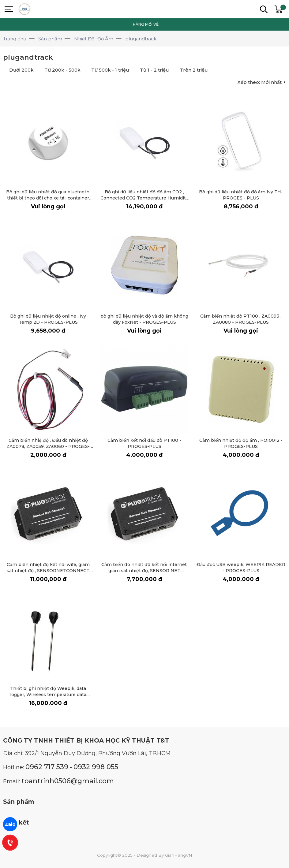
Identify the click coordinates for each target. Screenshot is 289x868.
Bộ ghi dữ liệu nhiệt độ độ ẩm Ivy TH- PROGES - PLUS (241, 195)
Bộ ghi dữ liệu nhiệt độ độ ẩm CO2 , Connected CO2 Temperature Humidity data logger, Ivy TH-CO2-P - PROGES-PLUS (144, 201)
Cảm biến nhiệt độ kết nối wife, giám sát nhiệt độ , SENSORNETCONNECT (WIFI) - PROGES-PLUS (48, 570)
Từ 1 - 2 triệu (154, 70)
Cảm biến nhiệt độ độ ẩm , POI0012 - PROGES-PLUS (241, 443)
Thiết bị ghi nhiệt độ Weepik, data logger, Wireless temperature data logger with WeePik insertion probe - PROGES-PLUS (48, 697)
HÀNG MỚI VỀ (146, 24)
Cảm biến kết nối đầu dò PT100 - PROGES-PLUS (144, 443)
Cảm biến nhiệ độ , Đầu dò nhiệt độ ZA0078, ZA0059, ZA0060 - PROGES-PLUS (48, 446)
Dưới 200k (21, 70)
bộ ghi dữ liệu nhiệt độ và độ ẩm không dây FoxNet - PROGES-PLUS (144, 319)
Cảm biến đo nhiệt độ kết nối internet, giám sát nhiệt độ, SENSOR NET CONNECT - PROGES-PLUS (144, 570)
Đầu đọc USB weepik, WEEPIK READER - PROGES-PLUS (241, 567)
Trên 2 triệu (194, 70)
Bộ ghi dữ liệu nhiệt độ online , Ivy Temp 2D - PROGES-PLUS (48, 319)
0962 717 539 (47, 767)
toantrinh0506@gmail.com (68, 781)
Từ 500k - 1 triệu (110, 70)
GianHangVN (179, 855)
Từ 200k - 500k (62, 70)
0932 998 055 (96, 767)
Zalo (10, 824)
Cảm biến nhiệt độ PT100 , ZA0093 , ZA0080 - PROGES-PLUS (241, 319)
